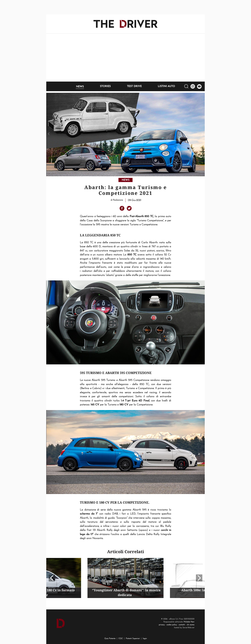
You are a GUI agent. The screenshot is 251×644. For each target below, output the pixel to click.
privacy (162, 625)
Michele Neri (189, 622)
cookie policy (172, 625)
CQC (121, 639)
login (145, 639)
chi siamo (191, 625)
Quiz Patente (110, 639)
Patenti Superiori (133, 639)
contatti (182, 625)
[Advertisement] (125, 58)
